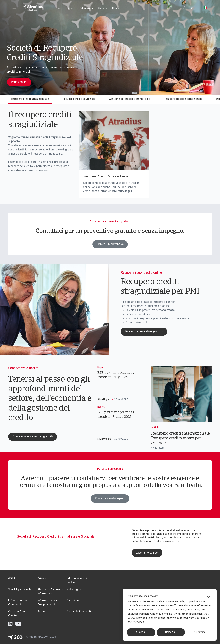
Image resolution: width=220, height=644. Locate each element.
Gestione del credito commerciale (130, 99)
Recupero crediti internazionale (183, 99)
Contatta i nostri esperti (110, 500)
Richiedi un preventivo (110, 246)
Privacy (42, 579)
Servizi (71, 8)
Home (59, 8)
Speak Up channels (20, 590)
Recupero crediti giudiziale (79, 99)
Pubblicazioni (86, 8)
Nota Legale (74, 590)
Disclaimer (73, 601)
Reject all (171, 632)
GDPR (12, 579)
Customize (199, 632)
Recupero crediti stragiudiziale (30, 99)
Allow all (141, 632)
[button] (14, 8)
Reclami (42, 612)
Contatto (103, 8)
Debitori (116, 8)
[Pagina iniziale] (33, 8)
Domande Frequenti (79, 612)
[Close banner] (208, 598)
